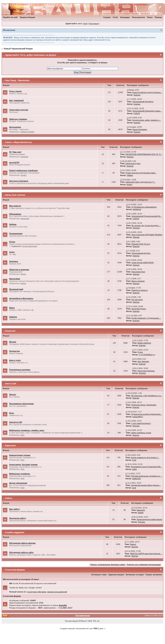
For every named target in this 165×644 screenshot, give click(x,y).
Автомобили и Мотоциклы (21, 298)
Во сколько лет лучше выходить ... (146, 226)
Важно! (133, 544)
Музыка (13, 342)
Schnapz (136, 228)
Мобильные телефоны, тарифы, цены (27, 430)
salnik (134, 469)
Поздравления (16, 234)
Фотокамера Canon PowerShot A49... (146, 467)
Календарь (125, 17)
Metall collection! (144, 343)
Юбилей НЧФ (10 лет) (141, 244)
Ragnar (23, 274)
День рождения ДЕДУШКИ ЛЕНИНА (147, 235)
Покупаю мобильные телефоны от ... (146, 476)
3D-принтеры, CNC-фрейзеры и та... (147, 396)
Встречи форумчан (30, 246)
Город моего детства (19, 110)
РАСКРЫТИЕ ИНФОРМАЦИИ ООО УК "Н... (144, 154)
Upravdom (24, 157)
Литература (14, 351)
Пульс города (15, 91)
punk (134, 488)
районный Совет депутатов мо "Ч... (140, 182)
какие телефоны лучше (141, 433)
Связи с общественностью (18, 142)
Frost (134, 460)
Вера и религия (138, 281)
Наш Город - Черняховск (17, 80)
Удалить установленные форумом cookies (108, 565)
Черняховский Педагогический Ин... (147, 216)
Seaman (137, 95)
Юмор (12, 308)
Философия (15, 279)
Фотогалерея (15, 127)
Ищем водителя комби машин (150, 519)
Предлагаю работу (18, 518)
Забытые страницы (18, 119)
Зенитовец (25, 219)
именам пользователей (57, 592)
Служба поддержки (15, 532)
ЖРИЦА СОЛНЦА (27, 132)
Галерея (107, 17)
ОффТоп (13, 317)
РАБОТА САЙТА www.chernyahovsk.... (146, 554)
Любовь (13, 224)
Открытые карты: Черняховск (144, 405)
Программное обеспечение (21, 404)
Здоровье (14, 261)
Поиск (150, 17)
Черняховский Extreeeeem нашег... (147, 111)
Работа (9, 498)
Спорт (12, 252)
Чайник (130, 175)
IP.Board (82, 621)
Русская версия (72, 621)
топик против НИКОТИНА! (143, 263)
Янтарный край (16, 289)
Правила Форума (27, 17)
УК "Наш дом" (15, 152)
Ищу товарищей (16, 100)
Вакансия (141, 510)
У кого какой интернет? (141, 423)
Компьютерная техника (20, 455)
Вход (86, 24)
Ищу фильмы (143, 361)
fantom (129, 184)
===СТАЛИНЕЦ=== (147, 355)
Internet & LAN (16, 422)
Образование (15, 214)
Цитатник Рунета (139, 309)
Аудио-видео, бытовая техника (23, 465)
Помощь (158, 17)
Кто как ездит (137, 300)
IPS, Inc (96, 621)
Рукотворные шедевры (20, 370)
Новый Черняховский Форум (18, 49)
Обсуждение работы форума (22, 543)
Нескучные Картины (146, 371)
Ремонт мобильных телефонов (23, 170)
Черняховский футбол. (141, 253)
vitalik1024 (136, 479)
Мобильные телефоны (20, 474)
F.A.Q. (115, 17)
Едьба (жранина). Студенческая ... (146, 318)
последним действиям (37, 592)
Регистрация (94, 24)
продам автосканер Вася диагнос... (146, 485)
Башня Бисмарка (140, 129)
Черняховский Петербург (143, 102)
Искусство (10, 331)
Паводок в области (139, 290)
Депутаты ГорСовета (19, 181)
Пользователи (139, 17)
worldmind (137, 209)
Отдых (12, 242)
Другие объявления (18, 483)
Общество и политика (19, 270)
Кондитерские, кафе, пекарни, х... (147, 120)
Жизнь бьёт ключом (15, 195)
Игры (12, 413)
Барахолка (10, 446)
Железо (13, 394)
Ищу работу (14, 509)
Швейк (141, 513)
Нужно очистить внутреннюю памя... (141, 173)
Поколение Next (138, 272)
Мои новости (15, 206)
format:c (23, 175)
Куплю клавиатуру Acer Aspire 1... (145, 458)
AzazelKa (63, 605)
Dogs (22, 435)
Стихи (140, 352)
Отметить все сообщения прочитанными (144, 565)
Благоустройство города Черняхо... (147, 92)
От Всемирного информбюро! (144, 207)
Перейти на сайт (10, 17)
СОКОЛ (137, 113)
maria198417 (138, 417)
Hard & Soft (11, 384)
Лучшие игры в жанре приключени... (147, 414)
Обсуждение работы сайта (21, 552)
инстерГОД (14, 162)
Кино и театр (15, 360)
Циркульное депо (133, 163)
